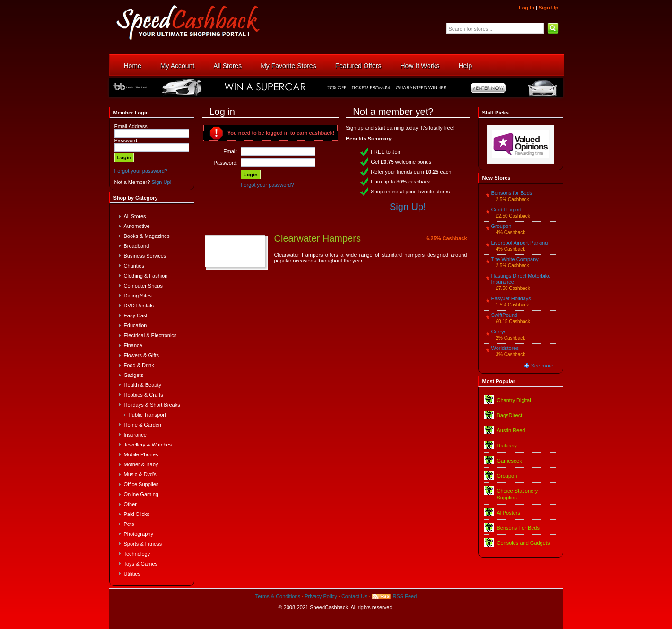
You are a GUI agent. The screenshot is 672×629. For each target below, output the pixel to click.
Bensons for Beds (512, 193)
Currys (499, 332)
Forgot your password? (141, 171)
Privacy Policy (321, 596)
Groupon (502, 226)
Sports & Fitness (143, 544)
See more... (545, 366)
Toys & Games (141, 564)
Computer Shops (144, 286)
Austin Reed (511, 430)
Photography (139, 534)
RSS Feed (405, 596)
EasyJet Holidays (511, 298)
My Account (177, 66)
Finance (133, 345)
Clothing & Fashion (146, 276)
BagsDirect (510, 415)
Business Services (145, 256)
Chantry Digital (514, 400)
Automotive (137, 226)
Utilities (132, 574)
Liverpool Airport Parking (520, 243)
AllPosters (509, 513)
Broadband (137, 246)
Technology (137, 554)
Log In (527, 8)
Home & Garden (143, 425)
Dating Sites (138, 296)
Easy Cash (136, 315)
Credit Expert (506, 210)
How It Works (420, 66)
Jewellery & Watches (148, 445)
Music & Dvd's (140, 474)
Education (135, 325)
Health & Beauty (143, 385)
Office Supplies (141, 484)
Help (465, 66)
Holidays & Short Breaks (152, 405)
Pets (129, 524)
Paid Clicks (137, 514)
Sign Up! (161, 182)
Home (133, 66)
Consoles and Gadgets (524, 543)
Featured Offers (358, 66)
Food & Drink (139, 365)
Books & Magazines (147, 236)
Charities (134, 266)
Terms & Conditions (278, 596)
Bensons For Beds (519, 528)
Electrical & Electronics (150, 335)
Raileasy (507, 446)
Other (131, 504)
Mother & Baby (141, 464)
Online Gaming (141, 494)
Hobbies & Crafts (144, 395)
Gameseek (510, 461)
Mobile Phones (141, 454)
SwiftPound (505, 315)
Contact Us (354, 596)
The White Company (515, 259)
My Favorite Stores (288, 66)
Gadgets (134, 375)
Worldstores (505, 348)
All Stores (227, 66)
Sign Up (549, 8)
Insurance (135, 435)
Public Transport (147, 415)
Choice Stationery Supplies (518, 494)
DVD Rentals (139, 306)
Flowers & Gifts (142, 355)
